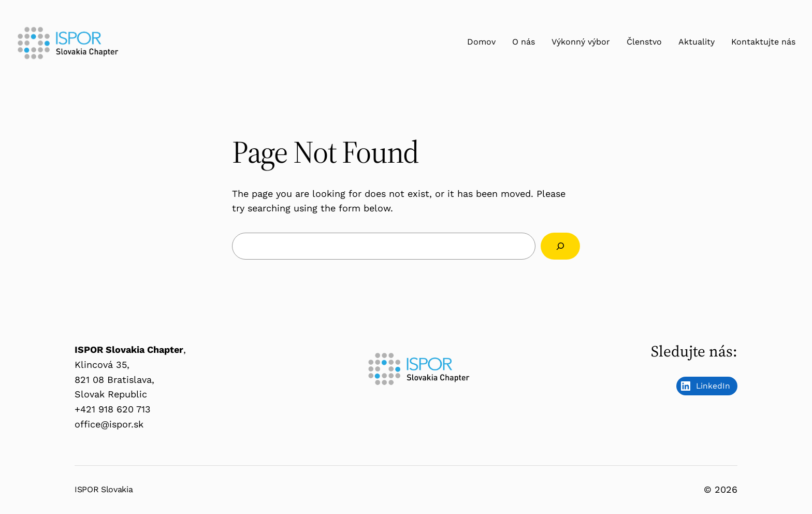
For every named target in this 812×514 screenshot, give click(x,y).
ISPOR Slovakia (104, 489)
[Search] (560, 246)
